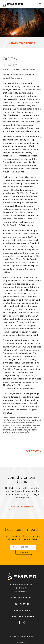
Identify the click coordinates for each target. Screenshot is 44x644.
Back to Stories (23, 43)
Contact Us (22, 604)
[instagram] (24, 623)
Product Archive (22, 598)
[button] (40, 4)
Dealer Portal (22, 611)
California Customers (22, 617)
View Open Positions (22, 507)
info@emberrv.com (22, 591)
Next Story (31, 451)
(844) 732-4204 (22, 588)
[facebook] (20, 623)
